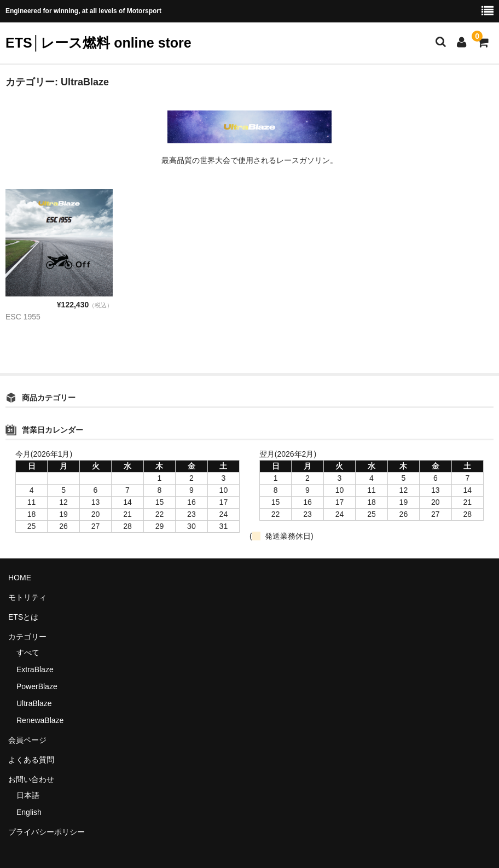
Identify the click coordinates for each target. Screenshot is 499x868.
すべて (28, 653)
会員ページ (27, 740)
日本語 (28, 795)
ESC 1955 (23, 317)
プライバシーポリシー (47, 832)
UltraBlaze (34, 703)
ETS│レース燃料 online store (98, 43)
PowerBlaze (37, 686)
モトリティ (27, 597)
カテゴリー (27, 637)
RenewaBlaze (40, 720)
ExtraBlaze (35, 669)
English (29, 812)
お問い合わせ (31, 779)
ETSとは (23, 617)
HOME (20, 578)
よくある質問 (31, 760)
